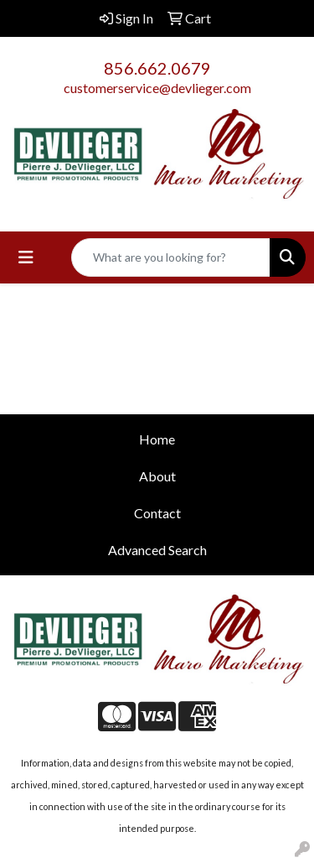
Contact (157, 513)
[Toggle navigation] (26, 257)
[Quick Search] (171, 257)
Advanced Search (157, 550)
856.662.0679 (157, 68)
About (157, 476)
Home (157, 439)
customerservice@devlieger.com (157, 88)
